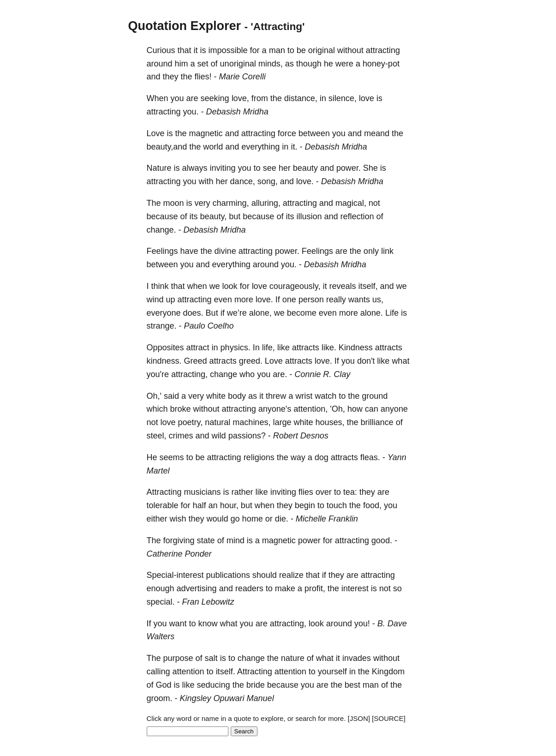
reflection (357, 216)
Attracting (164, 492)
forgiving (179, 540)
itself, (368, 286)
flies (306, 492)
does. (193, 313)
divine (225, 251)
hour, (229, 505)
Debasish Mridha (237, 112)
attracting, (189, 374)
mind (236, 540)
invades (357, 658)
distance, (301, 98)
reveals (342, 286)
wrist (304, 396)
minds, (271, 64)
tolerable (163, 505)
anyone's (275, 409)
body (237, 396)
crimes (181, 436)
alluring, (266, 203)
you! (362, 624)
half (200, 505)
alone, (260, 313)
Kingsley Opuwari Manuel (227, 698)
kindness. (164, 361)
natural (218, 422)
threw (276, 396)
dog (322, 457)
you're (158, 374)
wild (219, 436)
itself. (226, 672)
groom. (160, 698)
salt (211, 658)
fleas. (370, 457)
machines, (251, 422)
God (164, 685)
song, (268, 181)
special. (161, 602)
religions (259, 457)
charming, (231, 203)
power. (349, 168)
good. (382, 540)
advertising (197, 588)
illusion (309, 216)
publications (228, 575)
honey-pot (381, 64)
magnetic (206, 133)
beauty (305, 168)
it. (294, 147)
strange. (162, 326)
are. (280, 374)
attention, (311, 409)
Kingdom (388, 672)
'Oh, (337, 409)
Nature (159, 168)
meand (377, 133)
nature (293, 658)
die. (282, 519)
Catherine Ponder (179, 554)
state (206, 540)
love (367, 98)
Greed (196, 361)
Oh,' (154, 396)
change (224, 374)
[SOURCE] (389, 718)
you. (191, 112)
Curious (161, 50)
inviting (223, 168)
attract (198, 348)
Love (156, 133)
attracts (306, 348)
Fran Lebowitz (208, 602)
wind (155, 300)
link (387, 251)
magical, (351, 203)
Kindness (356, 348)
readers (249, 588)
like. (329, 348)
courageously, (295, 286)
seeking (215, 98)
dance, (243, 181)
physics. (236, 348)
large (282, 422)
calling (158, 672)
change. (161, 230)
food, (372, 505)
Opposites (165, 348)
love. (305, 181)
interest (355, 588)
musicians (203, 492)
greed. (251, 361)
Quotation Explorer (185, 26)
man (277, 50)
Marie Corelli (242, 77)
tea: (350, 492)
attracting (383, 50)
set (203, 64)
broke (181, 409)
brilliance (377, 422)
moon (174, 203)
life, (269, 348)
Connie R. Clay (322, 374)
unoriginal (238, 64)
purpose (178, 658)
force (287, 133)
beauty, (214, 216)
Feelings (162, 251)
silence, (343, 98)
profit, (315, 588)
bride (256, 685)
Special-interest (175, 575)
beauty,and (167, 147)
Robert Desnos (301, 436)
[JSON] (359, 718)
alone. (372, 313)
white (216, 396)
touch (337, 505)
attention (188, 672)
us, (378, 300)
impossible (228, 50)
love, (240, 98)
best (353, 685)
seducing (214, 685)
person (311, 300)
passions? (247, 436)
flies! (203, 77)
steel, (157, 436)
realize (291, 575)
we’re (237, 313)
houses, (330, 422)
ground (375, 396)
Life (392, 313)
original (322, 50)
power (309, 540)
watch (326, 396)
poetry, (191, 422)
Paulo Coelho (209, 326)
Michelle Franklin (327, 519)
